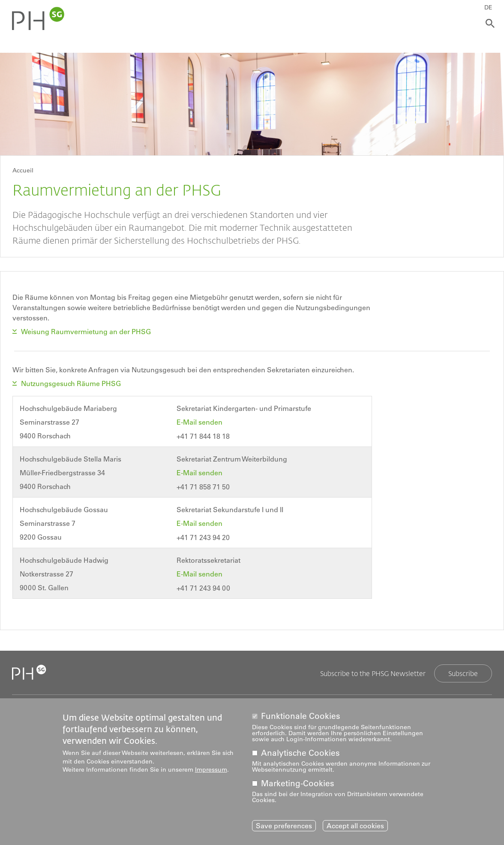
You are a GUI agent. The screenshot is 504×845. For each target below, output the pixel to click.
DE (490, 7)
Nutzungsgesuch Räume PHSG (72, 383)
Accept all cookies (355, 826)
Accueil (23, 170)
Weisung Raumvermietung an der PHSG (86, 332)
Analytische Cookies (300, 753)
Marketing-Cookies (298, 783)
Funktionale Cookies (301, 716)
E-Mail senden (200, 421)
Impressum (211, 770)
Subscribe (463, 671)
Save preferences (284, 826)
